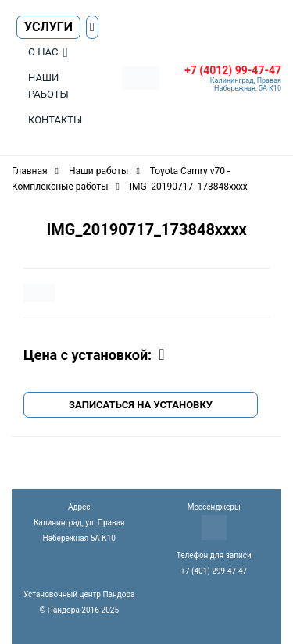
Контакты (55, 120)
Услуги (48, 27)
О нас (43, 52)
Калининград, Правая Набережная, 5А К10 (246, 84)
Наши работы (48, 86)
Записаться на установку (141, 405)
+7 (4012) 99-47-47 (233, 70)
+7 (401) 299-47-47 (214, 571)
